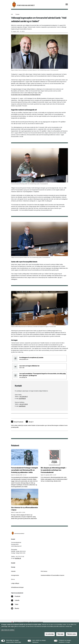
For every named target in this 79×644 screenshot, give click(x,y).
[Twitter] (16, 605)
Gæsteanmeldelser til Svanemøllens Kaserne (53, 575)
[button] (16, 639)
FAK (12, 14)
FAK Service (44, 571)
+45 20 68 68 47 (23, 397)
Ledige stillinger (15, 583)
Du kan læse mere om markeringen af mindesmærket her (26, 95)
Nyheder (18, 14)
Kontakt (13, 563)
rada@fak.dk (22, 406)
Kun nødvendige (50, 634)
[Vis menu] (67, 4)
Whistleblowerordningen (17, 587)
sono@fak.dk (22, 399)
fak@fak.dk (18, 558)
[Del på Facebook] (17, 422)
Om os (13, 579)
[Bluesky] (16, 609)
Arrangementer (15, 575)
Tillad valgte (60, 634)
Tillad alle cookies (71, 634)
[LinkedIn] (16, 601)
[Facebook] (17, 597)
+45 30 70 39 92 (23, 404)
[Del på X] (30, 422)
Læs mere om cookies (8, 630)
